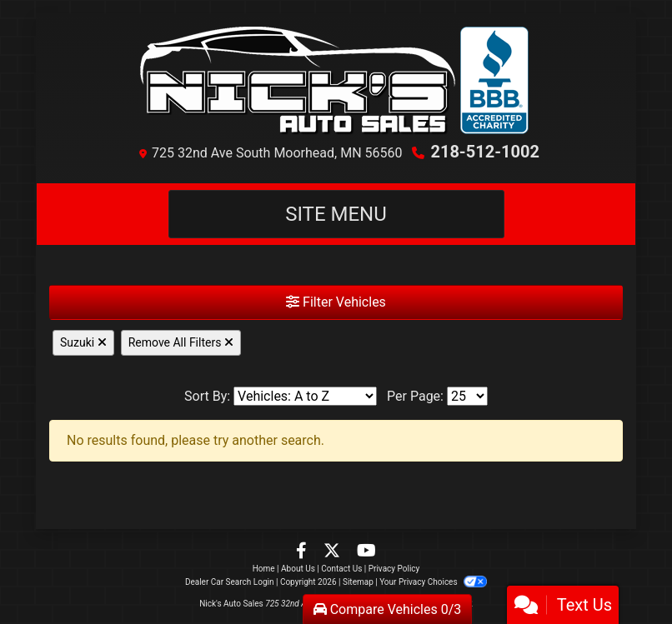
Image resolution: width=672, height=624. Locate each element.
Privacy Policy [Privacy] (394, 569)
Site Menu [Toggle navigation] (336, 214)
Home (264, 569)
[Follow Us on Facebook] (303, 552)
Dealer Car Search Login (230, 582)
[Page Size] (467, 396)
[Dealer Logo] (336, 81)
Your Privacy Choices (433, 582)
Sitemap (358, 582)
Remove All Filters (181, 342)
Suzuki (83, 342)
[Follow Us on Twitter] (333, 552)
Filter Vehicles (336, 302)
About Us (298, 569)
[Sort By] (305, 396)
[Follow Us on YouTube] (366, 552)
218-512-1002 (485, 152)
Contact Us (341, 569)
